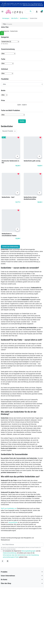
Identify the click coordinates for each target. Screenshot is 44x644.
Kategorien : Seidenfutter (10, 31)
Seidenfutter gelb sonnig (32, 161)
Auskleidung (24, 18)
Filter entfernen (5, 44)
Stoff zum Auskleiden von (9, 508)
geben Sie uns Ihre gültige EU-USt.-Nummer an (33, 5)
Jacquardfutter (13, 522)
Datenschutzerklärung (10, 553)
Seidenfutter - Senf (8, 197)
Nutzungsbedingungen (29, 551)
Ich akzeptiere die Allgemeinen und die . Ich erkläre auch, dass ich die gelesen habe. (22, 554)
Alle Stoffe (14, 18)
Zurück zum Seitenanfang (10, 247)
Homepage (6, 18)
